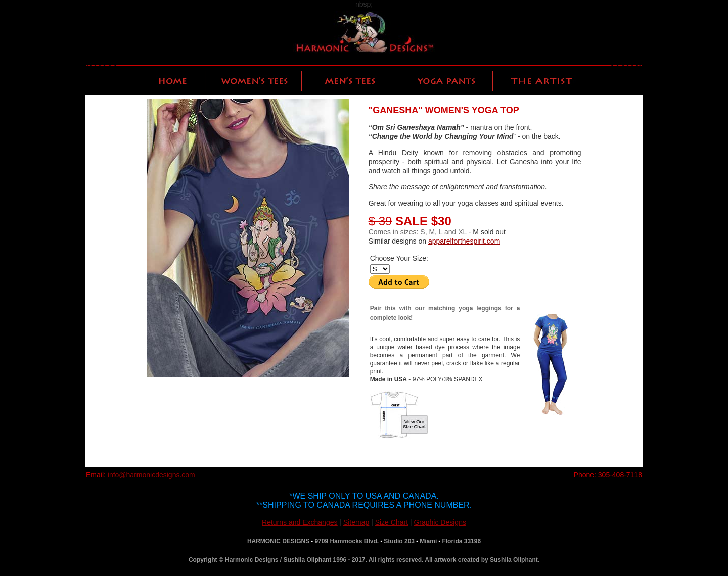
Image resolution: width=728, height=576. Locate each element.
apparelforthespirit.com (464, 241)
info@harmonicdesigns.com (151, 475)
